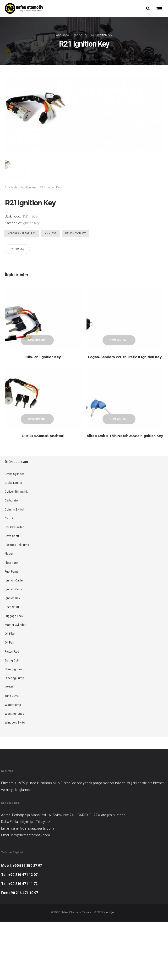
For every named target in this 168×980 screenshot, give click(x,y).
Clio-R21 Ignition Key (43, 357)
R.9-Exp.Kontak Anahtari (43, 451)
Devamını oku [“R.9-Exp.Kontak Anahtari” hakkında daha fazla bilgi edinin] (37, 434)
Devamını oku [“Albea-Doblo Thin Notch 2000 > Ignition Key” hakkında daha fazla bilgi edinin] (119, 434)
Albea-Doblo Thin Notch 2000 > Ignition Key (125, 451)
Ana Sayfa (62, 35)
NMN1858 (50, 233)
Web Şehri (110, 943)
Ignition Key (80, 35)
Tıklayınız (43, 852)
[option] (23, 167)
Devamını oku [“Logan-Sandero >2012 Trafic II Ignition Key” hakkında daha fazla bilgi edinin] (119, 340)
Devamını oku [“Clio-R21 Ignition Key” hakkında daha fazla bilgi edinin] (37, 340)
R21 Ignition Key (75, 233)
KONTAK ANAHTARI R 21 (22, 233)
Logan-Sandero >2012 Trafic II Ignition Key (125, 357)
